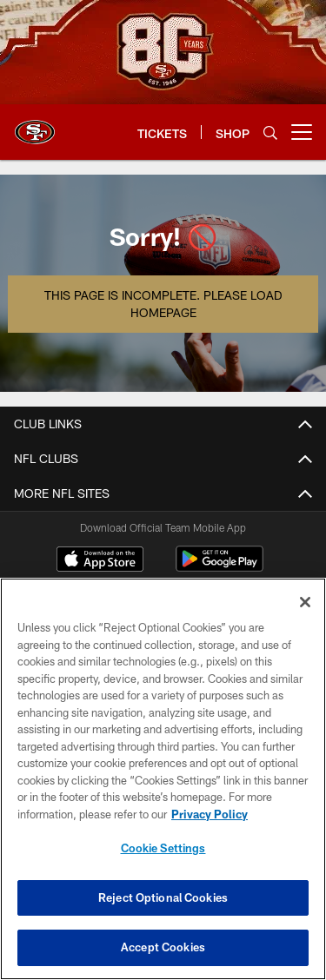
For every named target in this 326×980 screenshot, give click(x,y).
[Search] (270, 132)
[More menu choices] (302, 132)
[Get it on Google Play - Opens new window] (220, 568)
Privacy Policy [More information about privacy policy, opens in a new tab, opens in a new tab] (210, 814)
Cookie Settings (163, 848)
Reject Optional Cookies (163, 897)
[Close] (305, 602)
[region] (163, 779)
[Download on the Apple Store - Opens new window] (100, 561)
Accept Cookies (163, 947)
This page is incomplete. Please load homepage (163, 304)
